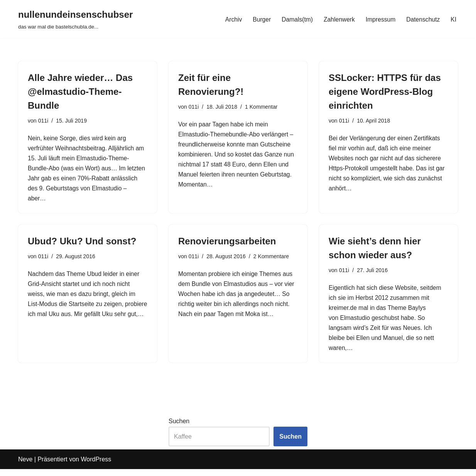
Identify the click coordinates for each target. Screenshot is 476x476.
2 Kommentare (273, 260)
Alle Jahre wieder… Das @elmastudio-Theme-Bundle (80, 92)
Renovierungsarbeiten (227, 245)
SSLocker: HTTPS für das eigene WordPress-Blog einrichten (385, 92)
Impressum (379, 19)
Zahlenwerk (337, 19)
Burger (258, 19)
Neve (25, 466)
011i (43, 121)
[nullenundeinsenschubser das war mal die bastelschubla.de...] (75, 19)
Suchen (179, 428)
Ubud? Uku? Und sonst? (82, 245)
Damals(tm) (295, 19)
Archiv (230, 19)
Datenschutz (423, 19)
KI (453, 19)
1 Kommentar (263, 107)
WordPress (96, 466)
